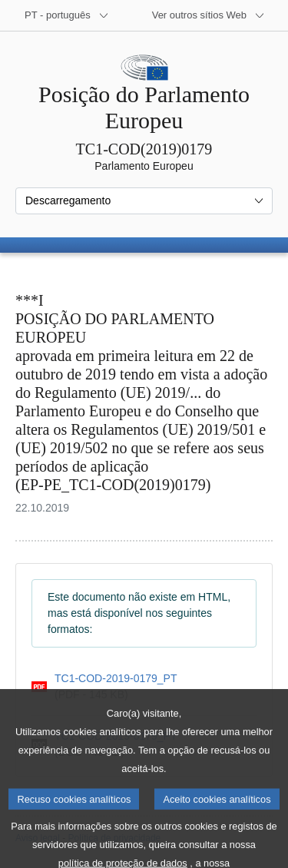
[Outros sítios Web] (209, 15)
